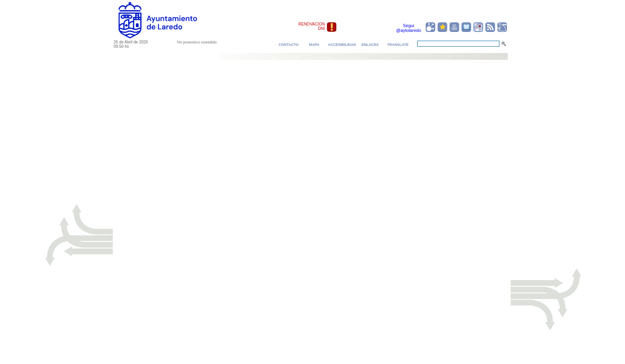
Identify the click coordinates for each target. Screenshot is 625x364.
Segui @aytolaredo (409, 28)
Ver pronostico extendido (197, 42)
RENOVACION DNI (312, 26)
